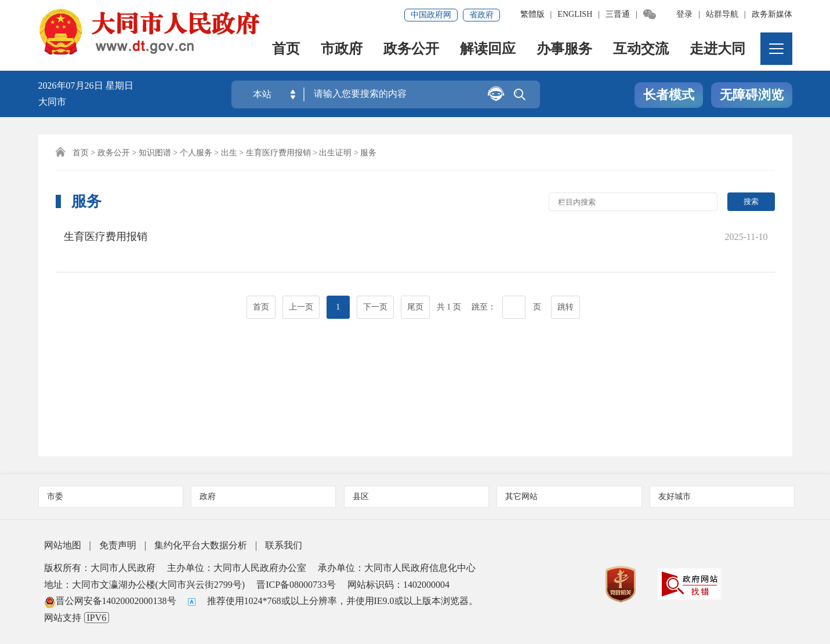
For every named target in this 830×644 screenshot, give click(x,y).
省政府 (481, 15)
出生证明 (335, 153)
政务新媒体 (772, 14)
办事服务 (565, 50)
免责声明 (118, 545)
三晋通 (618, 14)
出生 (229, 153)
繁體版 (532, 14)
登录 (684, 14)
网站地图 (63, 545)
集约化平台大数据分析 (201, 545)
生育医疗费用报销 (278, 153)
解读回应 (488, 50)
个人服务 (196, 153)
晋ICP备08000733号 (296, 585)
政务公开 (412, 50)
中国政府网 (431, 15)
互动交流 (641, 50)
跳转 (566, 291)
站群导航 (722, 14)
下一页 (375, 291)
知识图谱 (155, 153)
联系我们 (284, 545)
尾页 (415, 291)
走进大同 (718, 50)
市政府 (342, 50)
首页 (287, 50)
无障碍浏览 (752, 95)
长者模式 (669, 95)
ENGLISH (575, 14)
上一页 (301, 291)
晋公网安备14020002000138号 (110, 601)
